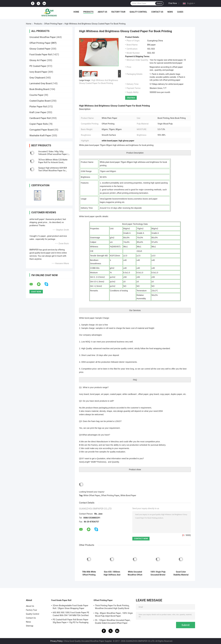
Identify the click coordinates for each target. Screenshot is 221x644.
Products (88, 12)
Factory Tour (118, 12)
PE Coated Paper (38, 66)
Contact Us (157, 12)
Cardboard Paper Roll (40, 118)
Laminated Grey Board (41, 83)
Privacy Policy (56, 641)
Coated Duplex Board (40, 101)
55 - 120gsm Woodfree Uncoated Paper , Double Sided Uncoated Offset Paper (113, 622)
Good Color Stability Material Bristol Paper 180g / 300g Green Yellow (181, 573)
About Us (102, 12)
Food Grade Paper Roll (41, 55)
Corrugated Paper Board (42, 130)
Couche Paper (37, 95)
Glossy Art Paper (38, 60)
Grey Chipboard (37, 78)
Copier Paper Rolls (39, 124)
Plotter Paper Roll (38, 107)
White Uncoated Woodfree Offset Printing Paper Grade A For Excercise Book (135, 573)
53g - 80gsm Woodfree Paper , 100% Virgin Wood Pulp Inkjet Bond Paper (114, 615)
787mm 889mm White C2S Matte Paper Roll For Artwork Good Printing (53, 162)
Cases (180, 12)
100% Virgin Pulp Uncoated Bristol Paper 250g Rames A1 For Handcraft (158, 573)
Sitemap (30, 626)
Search (159, 3)
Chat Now (173, 3)
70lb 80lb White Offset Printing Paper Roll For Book (89, 573)
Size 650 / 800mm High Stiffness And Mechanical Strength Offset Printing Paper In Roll (112, 573)
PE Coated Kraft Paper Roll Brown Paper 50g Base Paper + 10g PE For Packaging (71, 621)
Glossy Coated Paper (40, 49)
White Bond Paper (128, 495)
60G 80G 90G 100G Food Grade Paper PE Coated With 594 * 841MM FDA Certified (71, 614)
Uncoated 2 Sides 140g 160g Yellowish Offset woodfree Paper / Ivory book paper (53, 154)
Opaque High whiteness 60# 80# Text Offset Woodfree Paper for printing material (53, 171)
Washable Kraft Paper (40, 136)
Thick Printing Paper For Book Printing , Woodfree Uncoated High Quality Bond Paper (112, 607)
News (170, 12)
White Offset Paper (92, 495)
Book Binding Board (39, 89)
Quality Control (138, 12)
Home (76, 12)
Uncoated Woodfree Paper (43, 37)
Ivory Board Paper (38, 72)
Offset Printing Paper (53, 24)
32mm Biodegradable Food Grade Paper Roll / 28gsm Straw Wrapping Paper (70, 607)
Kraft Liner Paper (38, 112)
